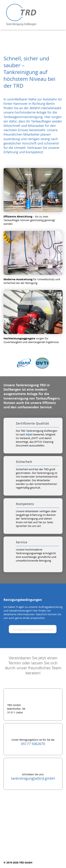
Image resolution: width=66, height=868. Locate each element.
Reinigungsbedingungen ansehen (33, 629)
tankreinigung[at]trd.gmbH (33, 778)
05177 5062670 (33, 744)
